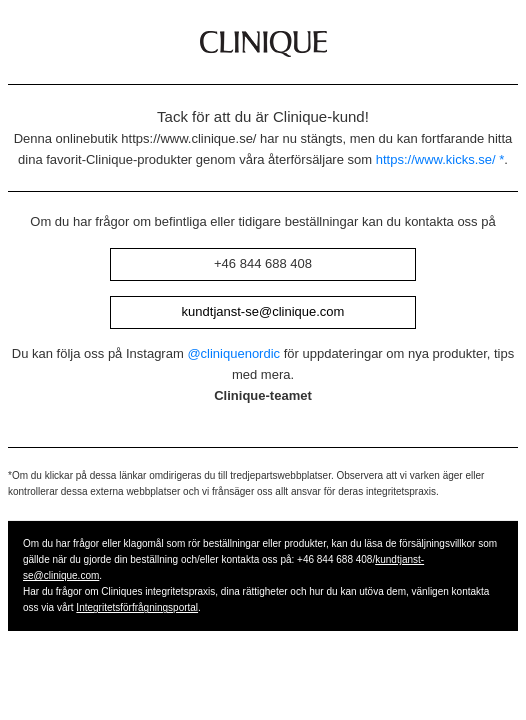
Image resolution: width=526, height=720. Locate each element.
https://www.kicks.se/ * (440, 159)
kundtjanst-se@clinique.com (263, 311)
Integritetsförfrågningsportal (137, 607)
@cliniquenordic (233, 353)
